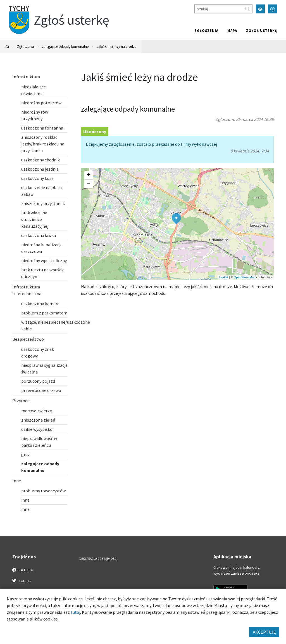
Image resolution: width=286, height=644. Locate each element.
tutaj (75, 612)
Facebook (23, 570)
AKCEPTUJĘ (264, 632)
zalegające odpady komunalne (65, 46)
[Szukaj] (223, 9)
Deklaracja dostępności (98, 559)
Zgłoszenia (206, 30)
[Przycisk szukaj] (247, 9)
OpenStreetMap (245, 277)
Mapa (232, 30)
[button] (176, 219)
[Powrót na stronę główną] (7, 47)
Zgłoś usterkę (262, 30)
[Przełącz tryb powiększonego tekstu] (273, 9)
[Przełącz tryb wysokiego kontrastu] (260, 9)
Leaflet (224, 277)
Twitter (22, 581)
